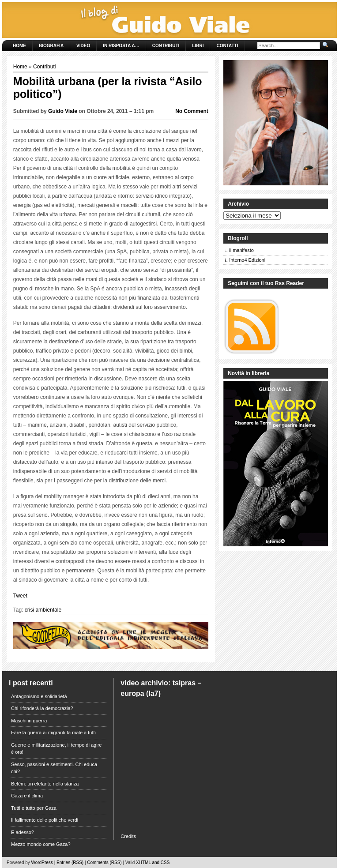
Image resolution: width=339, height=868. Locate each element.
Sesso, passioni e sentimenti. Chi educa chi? (54, 768)
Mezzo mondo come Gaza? (41, 844)
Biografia (51, 46)
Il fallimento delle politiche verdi (45, 820)
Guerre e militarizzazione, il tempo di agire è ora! (56, 749)
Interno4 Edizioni (247, 260)
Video (83, 46)
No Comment (192, 111)
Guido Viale (63, 111)
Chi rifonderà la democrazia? (42, 708)
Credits (128, 836)
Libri (198, 46)
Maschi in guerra (29, 721)
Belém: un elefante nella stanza (45, 784)
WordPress (42, 862)
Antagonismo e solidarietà (39, 696)
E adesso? (23, 832)
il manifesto (241, 250)
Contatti (227, 46)
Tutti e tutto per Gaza (34, 808)
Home (19, 46)
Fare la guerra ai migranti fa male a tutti (53, 733)
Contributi (166, 46)
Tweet (20, 596)
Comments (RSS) (104, 862)
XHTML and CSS (153, 862)
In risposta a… (121, 46)
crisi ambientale (43, 610)
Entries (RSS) (70, 862)
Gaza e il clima (27, 796)
